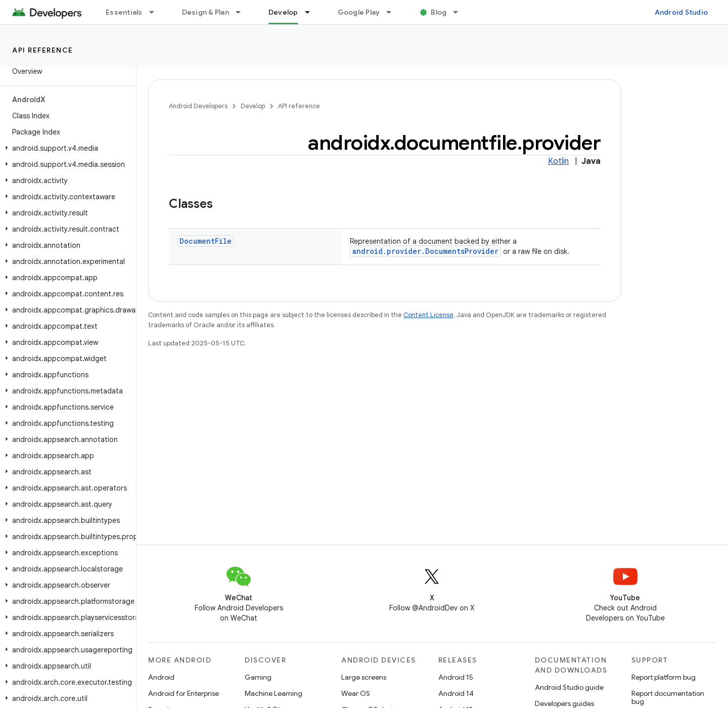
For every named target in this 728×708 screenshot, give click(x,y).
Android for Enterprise (184, 693)
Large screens (364, 677)
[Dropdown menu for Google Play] (393, 12)
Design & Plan (206, 12)
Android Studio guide (569, 687)
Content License (428, 315)
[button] (66, 148)
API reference (43, 50)
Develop (253, 106)
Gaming (258, 677)
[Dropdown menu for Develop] (312, 12)
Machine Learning (274, 693)
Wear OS (356, 693)
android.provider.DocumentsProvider (425, 251)
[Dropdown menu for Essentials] (156, 12)
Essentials (124, 12)
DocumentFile (206, 241)
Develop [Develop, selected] (283, 12)
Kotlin (558, 161)
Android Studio (681, 12)
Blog (439, 12)
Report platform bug (664, 677)
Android (161, 677)
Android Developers (198, 106)
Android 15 (456, 677)
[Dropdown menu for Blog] (460, 12)
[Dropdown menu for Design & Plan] (243, 12)
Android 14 (456, 693)
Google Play (359, 12)
